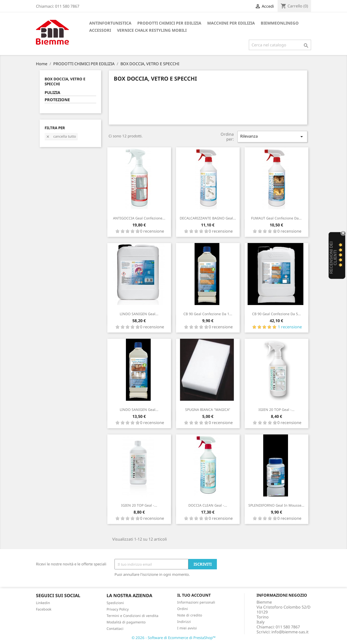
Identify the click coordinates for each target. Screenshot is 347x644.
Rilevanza (272, 137)
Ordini (183, 609)
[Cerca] (280, 45)
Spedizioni (115, 603)
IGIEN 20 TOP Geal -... (276, 410)
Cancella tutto (61, 136)
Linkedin (43, 603)
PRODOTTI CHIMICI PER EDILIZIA (169, 23)
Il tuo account (194, 595)
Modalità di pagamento (126, 622)
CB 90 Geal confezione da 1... (208, 314)
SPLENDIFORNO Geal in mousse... (276, 505)
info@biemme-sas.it (290, 632)
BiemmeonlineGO (280, 23)
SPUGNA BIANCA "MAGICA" (208, 410)
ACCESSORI (100, 30)
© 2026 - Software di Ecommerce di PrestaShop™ (174, 638)
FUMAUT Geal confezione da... (276, 218)
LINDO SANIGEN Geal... (139, 314)
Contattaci (115, 629)
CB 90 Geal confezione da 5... (276, 314)
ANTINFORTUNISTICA (110, 23)
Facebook (44, 609)
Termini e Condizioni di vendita (132, 616)
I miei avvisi (187, 628)
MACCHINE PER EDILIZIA (231, 23)
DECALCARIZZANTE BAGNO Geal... (208, 218)
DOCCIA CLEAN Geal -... (208, 505)
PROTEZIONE (57, 100)
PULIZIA (52, 93)
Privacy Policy (118, 609)
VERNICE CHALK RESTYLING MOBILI (152, 30)
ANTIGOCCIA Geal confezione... (139, 218)
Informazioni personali (196, 602)
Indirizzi (184, 622)
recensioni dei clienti (333, 258)
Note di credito (190, 615)
